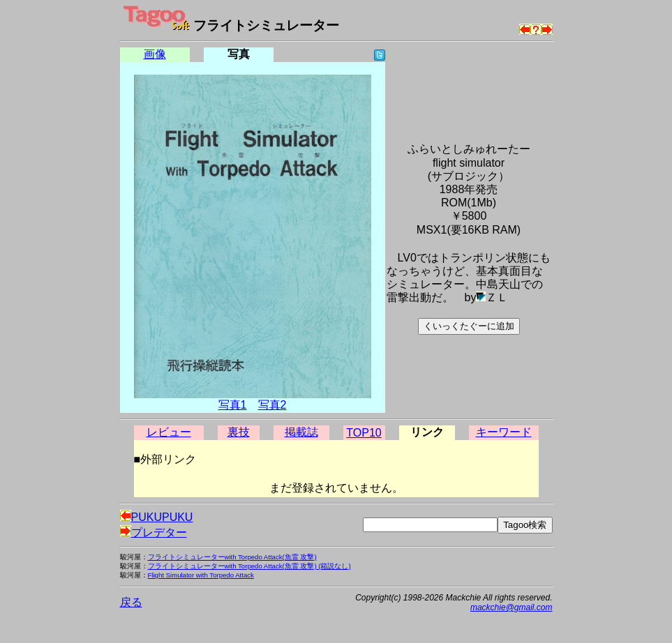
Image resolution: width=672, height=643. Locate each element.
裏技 (239, 432)
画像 (155, 54)
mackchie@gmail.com (512, 607)
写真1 (233, 405)
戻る (131, 602)
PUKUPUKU (157, 517)
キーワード (504, 432)
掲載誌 (301, 432)
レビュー (169, 432)
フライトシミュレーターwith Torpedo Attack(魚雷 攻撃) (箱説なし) (249, 566)
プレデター (154, 532)
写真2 (272, 405)
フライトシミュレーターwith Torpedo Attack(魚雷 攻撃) (232, 557)
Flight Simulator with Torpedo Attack (201, 575)
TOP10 (364, 433)
